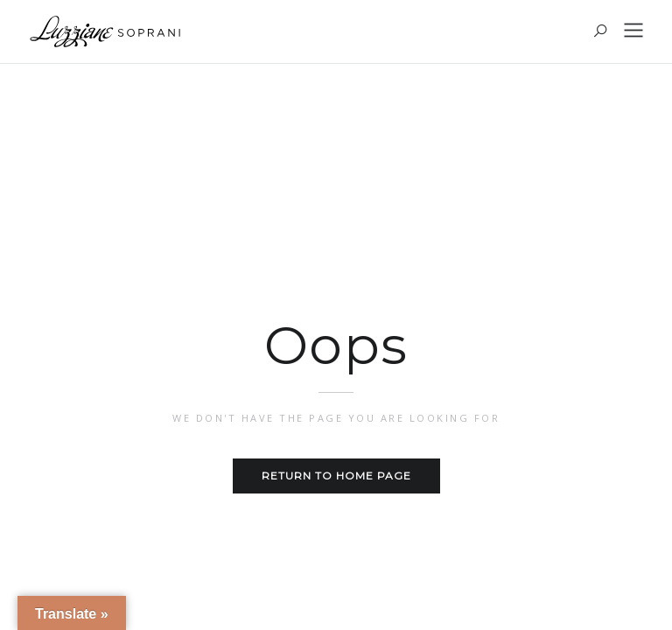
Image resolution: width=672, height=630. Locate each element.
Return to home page (336, 476)
